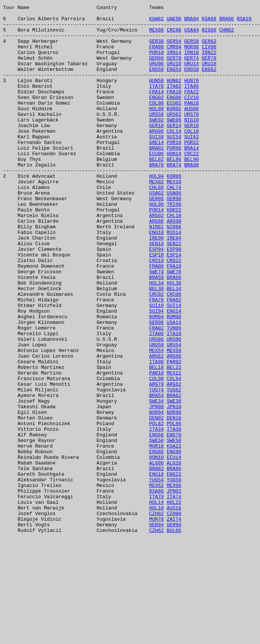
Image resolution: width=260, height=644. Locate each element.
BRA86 (174, 562)
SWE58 (174, 528)
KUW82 (156, 22)
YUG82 (174, 467)
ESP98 (174, 298)
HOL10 (156, 609)
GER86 (156, 238)
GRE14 (156, 170)
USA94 (192, 35)
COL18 (192, 157)
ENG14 (174, 373)
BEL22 (174, 440)
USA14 (174, 386)
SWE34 (156, 481)
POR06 (174, 177)
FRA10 (174, 319)
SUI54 (174, 163)
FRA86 (156, 55)
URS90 (174, 406)
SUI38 (156, 163)
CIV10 (192, 116)
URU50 (156, 413)
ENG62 (209, 82)
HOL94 (156, 211)
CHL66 (156, 224)
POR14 (156, 251)
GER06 (156, 386)
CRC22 (192, 184)
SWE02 (156, 143)
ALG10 (174, 555)
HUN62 (174, 96)
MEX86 (156, 35)
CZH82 (156, 616)
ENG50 (156, 82)
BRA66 (174, 332)
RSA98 (156, 589)
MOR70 (156, 622)
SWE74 (156, 325)
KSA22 (174, 535)
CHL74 (174, 224)
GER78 (209, 69)
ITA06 (156, 400)
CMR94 (174, 55)
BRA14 (192, 177)
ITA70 (156, 595)
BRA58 (156, 332)
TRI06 (174, 244)
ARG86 (156, 265)
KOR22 (174, 251)
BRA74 (174, 197)
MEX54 (156, 420)
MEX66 (174, 582)
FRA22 (192, 109)
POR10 (156, 62)
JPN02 (174, 589)
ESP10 (156, 305)
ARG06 (156, 157)
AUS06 (192, 130)
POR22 (192, 170)
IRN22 (209, 62)
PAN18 (192, 123)
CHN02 (226, 35)
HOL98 (156, 130)
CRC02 (156, 352)
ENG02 (156, 116)
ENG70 (174, 521)
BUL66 (174, 636)
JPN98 (156, 487)
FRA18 (174, 109)
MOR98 (192, 55)
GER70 (174, 69)
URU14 (192, 76)
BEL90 (192, 190)
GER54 (174, 49)
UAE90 (174, 22)
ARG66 (174, 427)
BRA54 (156, 474)
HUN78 (192, 96)
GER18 (192, 150)
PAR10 (156, 447)
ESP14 (174, 305)
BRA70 (156, 197)
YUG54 (156, 575)
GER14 (174, 150)
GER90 (174, 238)
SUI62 (192, 163)
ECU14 (174, 548)
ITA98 (156, 433)
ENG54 (174, 82)
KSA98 (209, 22)
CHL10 (174, 258)
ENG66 (156, 521)
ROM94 (156, 379)
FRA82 (174, 359)
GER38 (156, 49)
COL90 (156, 454)
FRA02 (156, 393)
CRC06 (174, 352)
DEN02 (156, 501)
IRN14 (174, 62)
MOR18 (156, 535)
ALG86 (156, 555)
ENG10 (156, 278)
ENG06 (174, 116)
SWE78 (174, 325)
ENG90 (174, 541)
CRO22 (174, 312)
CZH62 (156, 636)
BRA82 (156, 562)
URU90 (156, 76)
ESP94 (156, 298)
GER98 (174, 629)
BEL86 (174, 190)
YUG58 (174, 575)
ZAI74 (174, 622)
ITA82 (174, 103)
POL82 (156, 508)
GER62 (209, 49)
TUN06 (174, 393)
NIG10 (192, 143)
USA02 (156, 231)
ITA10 (174, 400)
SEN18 (156, 292)
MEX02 (156, 217)
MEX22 (174, 447)
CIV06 (209, 55)
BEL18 (156, 440)
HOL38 (174, 339)
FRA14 (156, 109)
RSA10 (244, 22)
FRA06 (156, 319)
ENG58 (192, 82)
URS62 (174, 136)
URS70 (192, 136)
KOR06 (174, 211)
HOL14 (156, 602)
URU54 (174, 413)
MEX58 (174, 420)
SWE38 (174, 481)
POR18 (174, 170)
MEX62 (156, 582)
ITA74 (174, 595)
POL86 (174, 508)
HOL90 (156, 244)
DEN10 (174, 501)
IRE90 (156, 285)
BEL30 (156, 346)
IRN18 (192, 62)
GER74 (192, 69)
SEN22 (174, 292)
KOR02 (174, 130)
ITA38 (174, 514)
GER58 (192, 49)
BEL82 (156, 190)
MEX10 (174, 217)
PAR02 (174, 433)
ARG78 (156, 460)
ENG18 (156, 568)
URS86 (156, 406)
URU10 (174, 76)
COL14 (174, 157)
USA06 (174, 231)
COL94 (174, 454)
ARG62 (156, 427)
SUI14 (174, 366)
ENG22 (174, 568)
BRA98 (192, 197)
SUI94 (156, 373)
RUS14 (174, 278)
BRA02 (156, 177)
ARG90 (174, 265)
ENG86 (156, 541)
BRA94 (192, 22)
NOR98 (174, 494)
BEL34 (174, 346)
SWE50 (156, 528)
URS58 (156, 136)
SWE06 (174, 143)
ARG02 (156, 258)
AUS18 (174, 609)
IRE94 (174, 285)
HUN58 (156, 96)
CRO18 (156, 312)
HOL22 (174, 602)
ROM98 (174, 379)
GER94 (156, 629)
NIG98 (209, 35)
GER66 (156, 69)
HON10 (156, 548)
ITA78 (156, 103)
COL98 (156, 123)
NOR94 (156, 494)
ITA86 (192, 103)
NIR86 (174, 271)
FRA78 (156, 359)
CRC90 (174, 35)
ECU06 (156, 184)
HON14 (174, 184)
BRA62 (174, 474)
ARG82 (174, 460)
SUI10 (156, 366)
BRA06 (226, 22)
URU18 (209, 76)
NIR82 (156, 271)
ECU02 (174, 123)
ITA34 (156, 514)
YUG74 (156, 467)
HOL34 (156, 339)
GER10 (156, 150)
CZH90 (174, 616)
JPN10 (174, 487)
